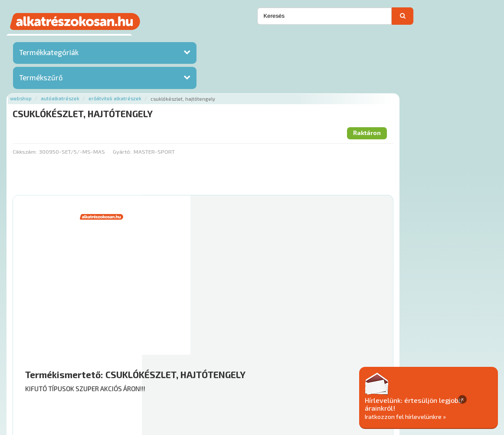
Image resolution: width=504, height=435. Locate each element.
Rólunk (141, 383)
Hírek (164, 383)
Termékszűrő (41, 79)
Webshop (144, 40)
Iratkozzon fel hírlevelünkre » (437, 416)
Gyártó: (245, 93)
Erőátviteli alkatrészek (238, 40)
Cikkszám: (147, 93)
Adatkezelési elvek (417, 383)
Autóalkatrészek (183, 40)
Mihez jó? (284, 306)
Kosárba (457, 331)
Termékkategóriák (49, 54)
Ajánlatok (110, 383)
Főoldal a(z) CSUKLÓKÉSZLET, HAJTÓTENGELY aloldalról (211, 355)
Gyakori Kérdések (260, 383)
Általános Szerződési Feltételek (337, 383)
